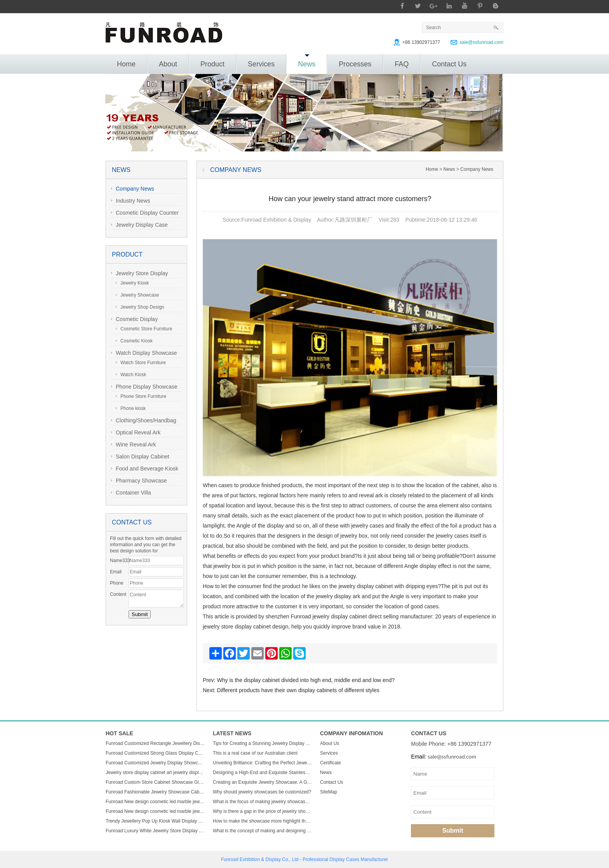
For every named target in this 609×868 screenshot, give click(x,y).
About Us (330, 743)
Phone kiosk (131, 408)
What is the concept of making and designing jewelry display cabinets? (263, 831)
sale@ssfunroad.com (481, 42)
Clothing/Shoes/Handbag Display (144, 421)
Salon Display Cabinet (140, 457)
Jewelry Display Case (139, 225)
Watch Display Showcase (144, 353)
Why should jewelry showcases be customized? (262, 792)
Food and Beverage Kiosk (145, 469)
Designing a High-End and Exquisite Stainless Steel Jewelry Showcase (263, 773)
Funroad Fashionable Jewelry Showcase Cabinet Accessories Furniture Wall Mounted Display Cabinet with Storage (155, 792)
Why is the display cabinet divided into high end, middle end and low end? (306, 680)
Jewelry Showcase (137, 295)
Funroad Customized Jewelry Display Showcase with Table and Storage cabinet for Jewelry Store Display (155, 763)
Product (212, 64)
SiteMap (329, 792)
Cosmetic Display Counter (145, 213)
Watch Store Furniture (141, 363)
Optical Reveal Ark (136, 432)
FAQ (402, 64)
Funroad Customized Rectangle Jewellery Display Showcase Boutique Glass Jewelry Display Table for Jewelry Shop (155, 743)
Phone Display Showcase (144, 387)
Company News (133, 189)
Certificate (331, 763)
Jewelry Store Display (140, 273)
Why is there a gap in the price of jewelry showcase (263, 811)
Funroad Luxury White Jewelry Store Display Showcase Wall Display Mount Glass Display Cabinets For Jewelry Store (155, 831)
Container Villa (131, 493)
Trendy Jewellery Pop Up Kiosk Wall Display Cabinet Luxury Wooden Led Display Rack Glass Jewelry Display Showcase (155, 821)
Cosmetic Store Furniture (144, 329)
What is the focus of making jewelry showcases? (263, 802)
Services (261, 64)
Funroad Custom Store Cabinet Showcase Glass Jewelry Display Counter (155, 782)
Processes (355, 64)
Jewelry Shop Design (140, 307)
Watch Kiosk (131, 375)
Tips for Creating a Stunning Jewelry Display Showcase (263, 743)
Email (116, 572)
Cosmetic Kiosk (134, 341)
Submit (452, 831)
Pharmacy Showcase (139, 481)
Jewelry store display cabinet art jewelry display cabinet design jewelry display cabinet (155, 773)
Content (118, 594)
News (307, 61)
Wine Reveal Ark (133, 444)
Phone (117, 583)
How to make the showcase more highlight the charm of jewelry (263, 821)
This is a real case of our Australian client (255, 753)
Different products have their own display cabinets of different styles (298, 690)
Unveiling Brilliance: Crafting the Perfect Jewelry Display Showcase (263, 763)
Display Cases (344, 859)
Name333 (119, 561)
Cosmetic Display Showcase (134, 320)
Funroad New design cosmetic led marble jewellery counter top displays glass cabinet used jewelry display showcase (155, 802)
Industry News (131, 201)
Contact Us (449, 64)
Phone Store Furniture (141, 396)
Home (126, 64)
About (168, 64)
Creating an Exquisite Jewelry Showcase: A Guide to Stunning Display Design (263, 782)
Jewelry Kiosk (132, 283)
